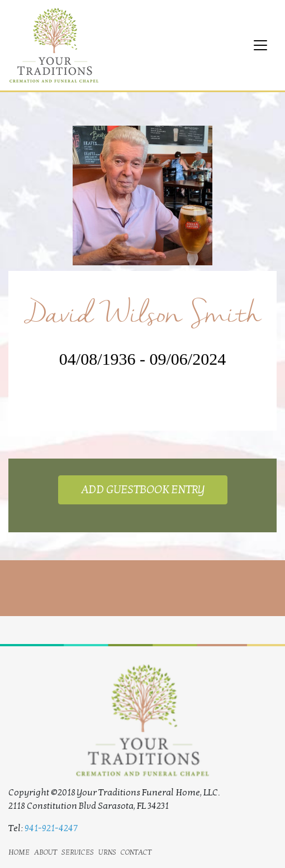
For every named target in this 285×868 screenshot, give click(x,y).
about (46, 852)
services (78, 852)
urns (107, 852)
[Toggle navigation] (260, 45)
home (19, 852)
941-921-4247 (51, 828)
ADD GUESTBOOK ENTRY (143, 490)
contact (136, 852)
